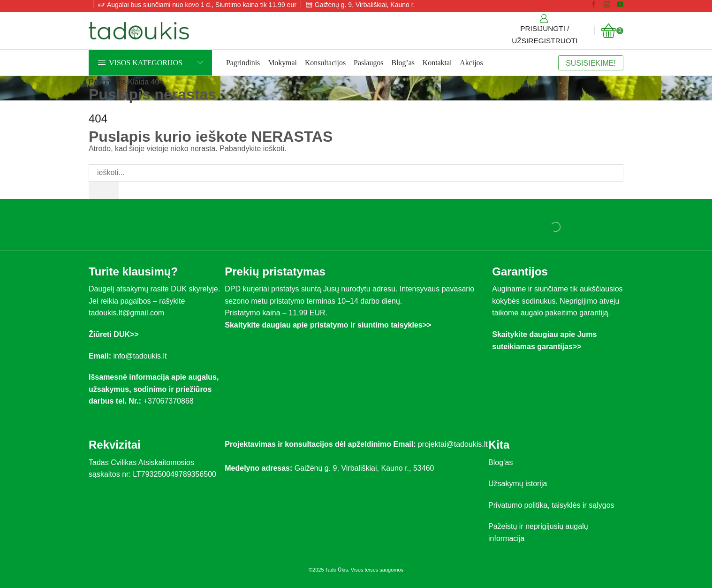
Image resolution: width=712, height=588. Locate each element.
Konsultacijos (325, 63)
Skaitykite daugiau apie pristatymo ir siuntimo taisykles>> (328, 325)
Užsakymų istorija (518, 484)
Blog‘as (500, 462)
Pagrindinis (243, 63)
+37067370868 (170, 401)
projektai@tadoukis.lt (453, 444)
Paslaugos (368, 63)
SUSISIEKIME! (591, 63)
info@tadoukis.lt (140, 356)
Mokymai (282, 63)
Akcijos (471, 63)
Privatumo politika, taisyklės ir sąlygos (551, 505)
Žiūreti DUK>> (114, 334)
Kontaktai (437, 63)
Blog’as (403, 63)
